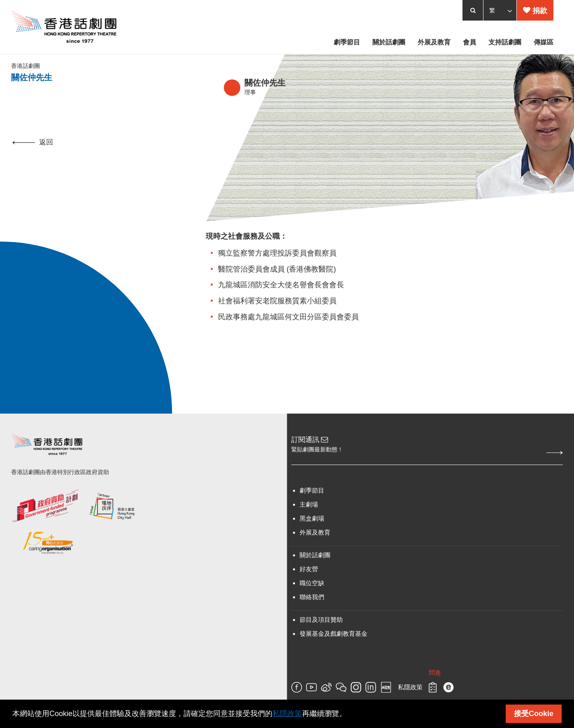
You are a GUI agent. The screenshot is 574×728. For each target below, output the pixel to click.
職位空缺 (312, 600)
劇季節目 (312, 508)
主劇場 (309, 522)
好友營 (309, 586)
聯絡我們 (312, 614)
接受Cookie (534, 714)
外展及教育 (315, 550)
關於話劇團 (315, 572)
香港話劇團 (27, 79)
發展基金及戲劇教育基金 (333, 651)
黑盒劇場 (312, 536)
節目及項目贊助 (321, 637)
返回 (33, 159)
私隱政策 (287, 714)
